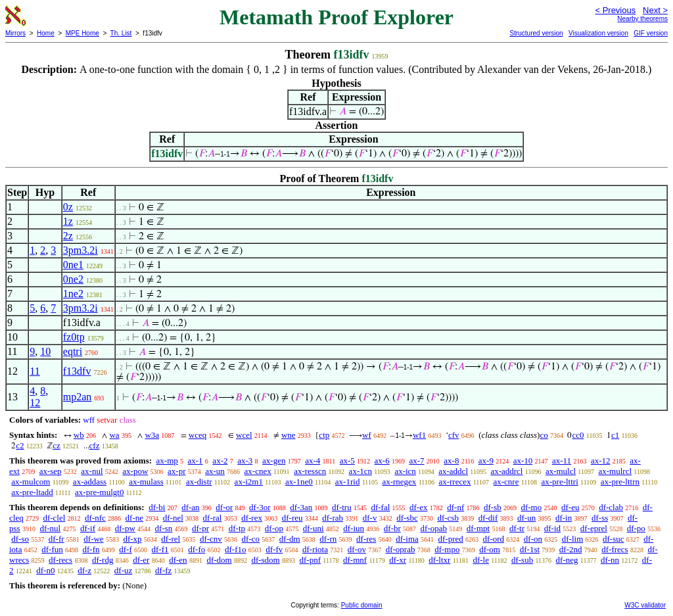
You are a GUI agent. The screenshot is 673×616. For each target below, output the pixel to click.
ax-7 (416, 461)
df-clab (611, 507)
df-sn (164, 528)
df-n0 (45, 570)
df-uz (123, 570)
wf (367, 435)
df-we (93, 539)
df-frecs (615, 549)
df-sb (493, 507)
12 (35, 403)
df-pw (125, 528)
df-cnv (211, 539)
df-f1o (236, 549)
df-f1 (160, 549)
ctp (324, 435)
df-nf (455, 507)
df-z (84, 570)
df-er (141, 560)
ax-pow (135, 471)
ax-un (215, 471)
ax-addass (90, 482)
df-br (392, 528)
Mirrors (15, 33)
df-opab (434, 528)
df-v (370, 518)
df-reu (292, 518)
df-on (533, 539)
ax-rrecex (454, 482)
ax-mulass (146, 482)
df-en (178, 560)
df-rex (252, 518)
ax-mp (167, 461)
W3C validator (645, 605)
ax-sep (51, 471)
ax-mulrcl (615, 471)
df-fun (52, 549)
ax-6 (382, 461)
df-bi (157, 507)
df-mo (531, 507)
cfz (95, 445)
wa (114, 435)
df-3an (301, 507)
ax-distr (199, 482)
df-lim (573, 539)
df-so (20, 539)
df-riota (315, 549)
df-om (490, 549)
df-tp (237, 528)
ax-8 (451, 461)
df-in (564, 518)
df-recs (60, 560)
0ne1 (73, 265)
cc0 (578, 435)
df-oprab (401, 549)
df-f (126, 549)
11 (35, 371)
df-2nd (571, 549)
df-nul (50, 528)
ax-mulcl (561, 471)
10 (45, 351)
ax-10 (523, 461)
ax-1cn (360, 471)
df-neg (567, 560)
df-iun (354, 528)
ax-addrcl (506, 471)
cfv (454, 435)
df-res (366, 539)
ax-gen (274, 461)
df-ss (600, 518)
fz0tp (74, 337)
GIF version (651, 33)
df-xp (132, 539)
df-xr (398, 560)
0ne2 (73, 279)
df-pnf (311, 560)
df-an (190, 507)
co (544, 435)
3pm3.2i (81, 250)
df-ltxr (439, 560)
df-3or (260, 507)
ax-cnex (258, 471)
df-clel (54, 518)
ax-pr (176, 471)
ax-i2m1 (249, 482)
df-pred (451, 539)
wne (289, 435)
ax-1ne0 (299, 482)
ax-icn (405, 471)
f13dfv (77, 371)
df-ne (134, 518)
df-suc (614, 539)
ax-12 (601, 461)
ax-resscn (310, 471)
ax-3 (245, 461)
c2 (20, 445)
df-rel (171, 539)
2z (68, 236)
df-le (481, 560)
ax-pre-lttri (559, 482)
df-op (274, 528)
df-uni (313, 528)
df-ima (407, 539)
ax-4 (313, 461)
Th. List (121, 33)
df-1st (530, 549)
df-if (88, 528)
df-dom (219, 560)
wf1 (419, 435)
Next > (655, 10)
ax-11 (562, 461)
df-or (224, 507)
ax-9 (486, 461)
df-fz (163, 570)
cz (57, 445)
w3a (152, 435)
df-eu (570, 507)
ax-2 (220, 461)
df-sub (522, 560)
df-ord (494, 539)
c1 (615, 435)
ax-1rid (348, 482)
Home (46, 33)
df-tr (517, 528)
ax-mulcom (31, 482)
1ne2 (73, 294)
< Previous (615, 10)
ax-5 (347, 461)
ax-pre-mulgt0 (99, 492)
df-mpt (478, 528)
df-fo (197, 549)
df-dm (290, 539)
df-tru (342, 507)
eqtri (73, 351)
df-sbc (407, 518)
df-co (251, 539)
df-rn (328, 539)
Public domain (362, 605)
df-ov (357, 549)
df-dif (488, 518)
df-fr (57, 539)
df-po (636, 528)
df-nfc (95, 518)
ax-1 (196, 461)
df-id (552, 528)
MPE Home (82, 33)
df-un (526, 518)
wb (79, 435)
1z (68, 221)
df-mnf (355, 560)
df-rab (333, 518)
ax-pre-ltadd (32, 492)
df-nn (610, 560)
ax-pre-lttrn (620, 482)
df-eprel (594, 528)
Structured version (536, 33)
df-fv (274, 549)
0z (68, 207)
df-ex (418, 507)
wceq (197, 435)
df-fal (380, 507)
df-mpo (447, 549)
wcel (244, 435)
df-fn (91, 549)
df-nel (173, 518)
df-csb (448, 518)
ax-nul (92, 471)
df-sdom (265, 560)
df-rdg (103, 560)
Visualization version (598, 33)
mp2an (78, 397)
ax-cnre (506, 482)
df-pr (200, 528)
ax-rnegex (399, 482)
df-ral (213, 518)
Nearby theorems (642, 19)
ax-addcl (453, 471)
